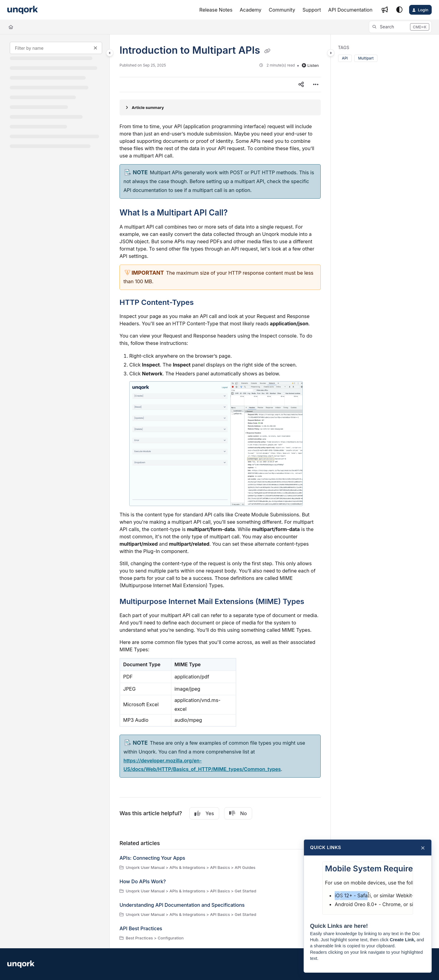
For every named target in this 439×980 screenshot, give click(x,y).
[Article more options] (316, 85)
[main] (220, 491)
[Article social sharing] (301, 85)
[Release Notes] (216, 10)
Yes (204, 813)
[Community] (282, 10)
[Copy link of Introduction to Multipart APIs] (267, 51)
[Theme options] (399, 10)
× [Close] (423, 848)
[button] (400, 27)
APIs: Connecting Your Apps (152, 858)
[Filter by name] (56, 48)
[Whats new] (385, 10)
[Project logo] (23, 10)
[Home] (11, 27)
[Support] (312, 10)
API (345, 58)
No (238, 813)
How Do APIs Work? (143, 881)
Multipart (366, 58)
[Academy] (250, 10)
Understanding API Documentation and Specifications (182, 905)
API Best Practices (141, 928)
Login (423, 10)
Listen (310, 65)
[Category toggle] (110, 53)
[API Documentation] (350, 10)
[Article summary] (220, 107)
